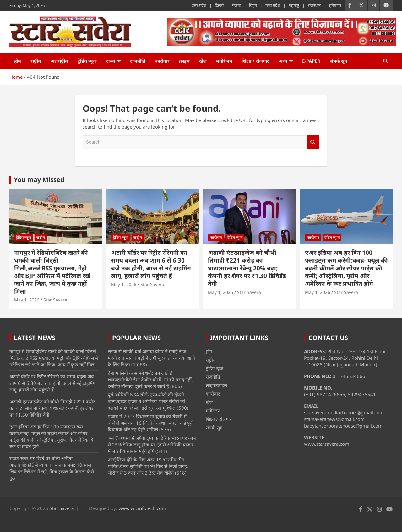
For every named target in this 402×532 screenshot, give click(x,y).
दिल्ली (219, 5)
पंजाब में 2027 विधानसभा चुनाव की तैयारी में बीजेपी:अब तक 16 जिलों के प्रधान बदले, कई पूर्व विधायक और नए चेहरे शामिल (150, 423)
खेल (203, 61)
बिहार (253, 5)
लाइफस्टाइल (216, 385)
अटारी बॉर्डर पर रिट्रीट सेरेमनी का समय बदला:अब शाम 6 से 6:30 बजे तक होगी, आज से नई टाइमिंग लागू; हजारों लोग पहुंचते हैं (151, 264)
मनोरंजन (224, 61)
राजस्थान (314, 5)
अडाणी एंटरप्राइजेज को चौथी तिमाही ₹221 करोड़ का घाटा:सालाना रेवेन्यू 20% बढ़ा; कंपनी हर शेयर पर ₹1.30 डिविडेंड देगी (247, 268)
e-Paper (311, 61)
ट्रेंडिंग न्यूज (87, 61)
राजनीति (138, 61)
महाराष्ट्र (294, 5)
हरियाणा (335, 5)
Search (313, 142)
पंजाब (236, 5)
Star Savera (55, 300)
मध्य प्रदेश (273, 5)
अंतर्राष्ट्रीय (59, 61)
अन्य (283, 61)
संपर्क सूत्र (339, 61)
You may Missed (39, 180)
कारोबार (162, 61)
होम (18, 61)
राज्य (111, 61)
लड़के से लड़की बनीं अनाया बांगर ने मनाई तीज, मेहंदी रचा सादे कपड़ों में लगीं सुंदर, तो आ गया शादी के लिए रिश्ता (151, 358)
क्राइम (184, 61)
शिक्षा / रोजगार (255, 61)
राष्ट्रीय (36, 61)
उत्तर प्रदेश (199, 5)
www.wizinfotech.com (142, 508)
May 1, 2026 (27, 300)
